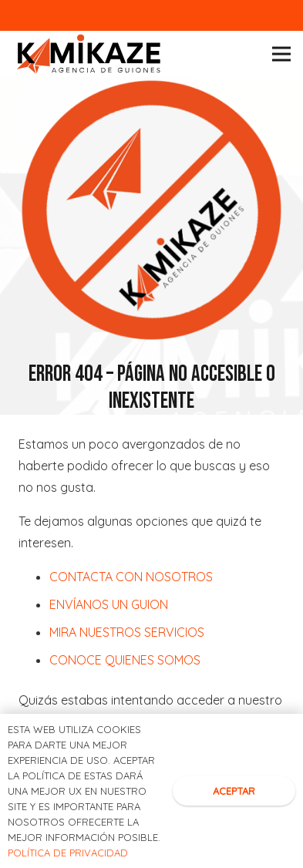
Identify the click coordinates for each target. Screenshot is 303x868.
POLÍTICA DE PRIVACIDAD (68, 853)
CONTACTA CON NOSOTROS (131, 577)
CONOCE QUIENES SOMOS (125, 660)
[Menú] (281, 54)
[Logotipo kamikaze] (89, 54)
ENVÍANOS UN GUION (109, 604)
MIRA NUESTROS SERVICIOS (127, 632)
